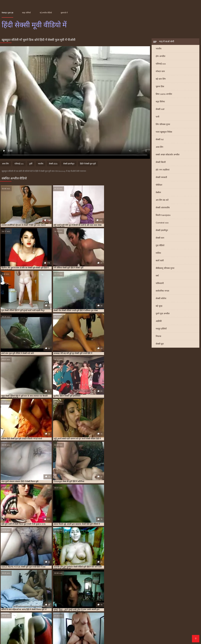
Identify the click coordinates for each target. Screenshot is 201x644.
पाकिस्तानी (160, 284)
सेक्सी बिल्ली (161, 162)
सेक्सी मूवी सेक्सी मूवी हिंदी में (19, 609)
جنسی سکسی (84, 618)
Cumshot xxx (162, 223)
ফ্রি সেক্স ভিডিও (121, 624)
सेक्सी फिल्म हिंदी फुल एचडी (107, 618)
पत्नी (157, 117)
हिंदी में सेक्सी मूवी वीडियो (63, 612)
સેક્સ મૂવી (185, 629)
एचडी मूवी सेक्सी (10, 629)
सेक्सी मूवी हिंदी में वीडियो (76, 609)
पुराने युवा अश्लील (163, 314)
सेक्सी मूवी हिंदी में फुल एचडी (55, 609)
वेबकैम (158, 193)
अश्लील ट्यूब (172, 624)
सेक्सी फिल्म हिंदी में (155, 624)
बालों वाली (160, 261)
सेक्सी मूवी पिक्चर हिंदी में (93, 607)
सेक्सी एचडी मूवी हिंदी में (172, 605)
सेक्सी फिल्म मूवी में (16, 607)
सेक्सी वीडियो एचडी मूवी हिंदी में (134, 609)
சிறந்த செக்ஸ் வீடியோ (36, 624)
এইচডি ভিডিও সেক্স (25, 639)
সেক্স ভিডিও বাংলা (45, 618)
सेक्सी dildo (53, 164)
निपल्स (158, 337)
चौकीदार (159, 185)
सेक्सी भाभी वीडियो (148, 626)
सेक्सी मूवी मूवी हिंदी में (153, 607)
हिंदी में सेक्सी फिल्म (189, 621)
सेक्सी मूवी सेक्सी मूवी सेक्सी (113, 634)
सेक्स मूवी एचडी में (156, 605)
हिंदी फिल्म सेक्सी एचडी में (75, 611)
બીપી (157, 634)
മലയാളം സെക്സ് (158, 637)
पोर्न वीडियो (40, 626)
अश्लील (186, 618)
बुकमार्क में (64, 13)
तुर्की (31, 164)
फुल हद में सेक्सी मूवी (83, 605)
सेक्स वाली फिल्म (12, 624)
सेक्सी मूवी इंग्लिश (92, 621)
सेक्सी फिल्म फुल (56, 621)
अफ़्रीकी (159, 321)
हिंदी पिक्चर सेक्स (66, 618)
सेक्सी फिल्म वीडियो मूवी (31, 631)
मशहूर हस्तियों (161, 329)
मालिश (158, 253)
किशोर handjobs (163, 215)
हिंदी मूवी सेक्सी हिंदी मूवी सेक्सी (47, 637)
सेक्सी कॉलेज (161, 299)
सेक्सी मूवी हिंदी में (37, 609)
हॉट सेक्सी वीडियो (151, 631)
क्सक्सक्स (155, 621)
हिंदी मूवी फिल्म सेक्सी (23, 634)
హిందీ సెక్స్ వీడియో (114, 626)
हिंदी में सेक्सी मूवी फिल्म (43, 612)
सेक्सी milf (160, 109)
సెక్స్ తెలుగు (168, 618)
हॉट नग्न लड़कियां (163, 170)
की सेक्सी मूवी (91, 634)
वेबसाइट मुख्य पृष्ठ (7, 13)
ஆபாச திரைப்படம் (118, 629)
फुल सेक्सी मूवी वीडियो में (48, 605)
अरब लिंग (159, 147)
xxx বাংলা (51, 631)
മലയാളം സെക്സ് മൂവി (146, 618)
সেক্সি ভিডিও (54, 626)
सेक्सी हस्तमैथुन (162, 231)
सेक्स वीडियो (91, 631)
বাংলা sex (28, 618)
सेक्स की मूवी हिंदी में (140, 605)
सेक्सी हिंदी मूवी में (38, 611)
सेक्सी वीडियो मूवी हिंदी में (156, 609)
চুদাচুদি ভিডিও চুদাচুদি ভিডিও (67, 624)
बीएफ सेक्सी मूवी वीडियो (143, 629)
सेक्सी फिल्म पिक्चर (11, 618)
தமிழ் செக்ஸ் (168, 631)
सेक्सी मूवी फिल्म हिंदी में (113, 607)
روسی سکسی (170, 621)
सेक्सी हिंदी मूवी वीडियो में (55, 611)
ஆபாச (107, 624)
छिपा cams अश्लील (164, 94)
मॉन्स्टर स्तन (160, 72)
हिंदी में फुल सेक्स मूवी (93, 611)
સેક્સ (178, 618)
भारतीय (159, 49)
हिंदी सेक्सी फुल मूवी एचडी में (147, 612)
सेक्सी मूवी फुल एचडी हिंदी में (133, 607)
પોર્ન (67, 637)
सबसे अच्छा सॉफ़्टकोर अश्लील (168, 155)
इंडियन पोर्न (176, 637)
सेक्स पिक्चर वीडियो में (31, 629)
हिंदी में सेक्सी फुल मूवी (88, 164)
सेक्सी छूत (160, 344)
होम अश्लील (161, 57)
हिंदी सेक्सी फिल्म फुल (180, 634)
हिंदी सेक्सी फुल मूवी (116, 637)
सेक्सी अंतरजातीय (163, 208)
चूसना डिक (160, 87)
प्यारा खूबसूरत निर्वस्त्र (164, 132)
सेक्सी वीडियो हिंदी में (20, 637)
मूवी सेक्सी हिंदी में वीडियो (122, 605)
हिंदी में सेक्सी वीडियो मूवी (126, 612)
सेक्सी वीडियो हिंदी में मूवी (20, 611)
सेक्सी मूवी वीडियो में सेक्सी (172, 607)
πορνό (126, 618)
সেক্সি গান (76, 637)
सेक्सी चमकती (161, 178)
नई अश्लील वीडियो (46, 13)
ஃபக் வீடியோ (74, 621)
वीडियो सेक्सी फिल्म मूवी (93, 629)
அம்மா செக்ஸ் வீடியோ (16, 621)
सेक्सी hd (160, 140)
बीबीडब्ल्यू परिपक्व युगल (165, 268)
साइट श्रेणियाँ (26, 13)
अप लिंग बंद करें (162, 200)
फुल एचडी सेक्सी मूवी (94, 637)
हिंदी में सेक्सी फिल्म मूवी (168, 611)
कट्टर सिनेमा (160, 102)
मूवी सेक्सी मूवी (187, 624)
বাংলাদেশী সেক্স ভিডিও (136, 621)
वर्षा (157, 276)
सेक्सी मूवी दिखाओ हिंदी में (73, 607)
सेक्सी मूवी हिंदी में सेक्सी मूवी (97, 609)
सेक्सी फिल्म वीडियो (72, 626)
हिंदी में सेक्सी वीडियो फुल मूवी (105, 612)
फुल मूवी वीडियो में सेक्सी (29, 605)
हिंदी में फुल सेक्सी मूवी (129, 611)
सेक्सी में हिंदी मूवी (115, 609)
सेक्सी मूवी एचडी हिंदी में (33, 607)
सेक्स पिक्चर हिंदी (136, 637)
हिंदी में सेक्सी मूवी (8, 612)
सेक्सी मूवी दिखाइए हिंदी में (53, 607)
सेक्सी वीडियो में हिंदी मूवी (175, 609)
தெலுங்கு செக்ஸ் (112, 621)
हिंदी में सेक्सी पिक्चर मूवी (148, 611)
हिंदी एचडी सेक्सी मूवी (72, 634)
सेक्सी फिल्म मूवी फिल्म (48, 634)
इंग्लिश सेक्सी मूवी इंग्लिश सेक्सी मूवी (61, 629)
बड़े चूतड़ (159, 306)
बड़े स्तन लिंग (161, 79)
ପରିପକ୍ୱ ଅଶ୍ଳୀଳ (93, 626)
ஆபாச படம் (39, 621)
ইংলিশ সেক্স (137, 624)
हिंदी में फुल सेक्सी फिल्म (111, 611)
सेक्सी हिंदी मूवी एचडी (167, 629)
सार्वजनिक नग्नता (162, 291)
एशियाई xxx (161, 64)
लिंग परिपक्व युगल (163, 125)
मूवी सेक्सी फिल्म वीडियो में (102, 605)
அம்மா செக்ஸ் (93, 624)
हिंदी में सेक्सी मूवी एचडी (24, 612)
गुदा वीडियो (160, 246)
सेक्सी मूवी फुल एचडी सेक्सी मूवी (18, 626)
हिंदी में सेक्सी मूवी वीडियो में (83, 612)
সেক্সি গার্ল (188, 626)
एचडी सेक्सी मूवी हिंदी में (10, 605)
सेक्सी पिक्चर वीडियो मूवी (70, 631)
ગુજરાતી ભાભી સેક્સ (170, 626)
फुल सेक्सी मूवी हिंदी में (66, 605)
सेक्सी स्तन (160, 238)
